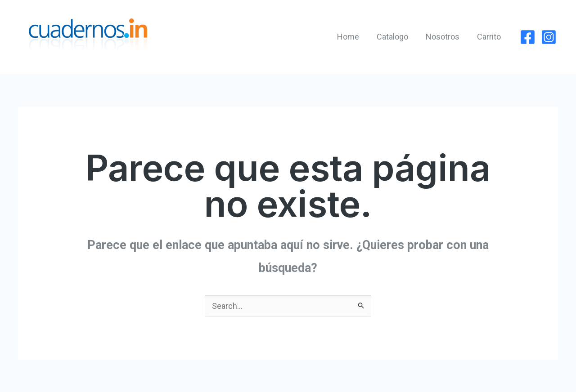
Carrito (489, 37)
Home (353, 37)
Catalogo (396, 37)
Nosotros (444, 37)
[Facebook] (528, 37)
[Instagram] (549, 37)
